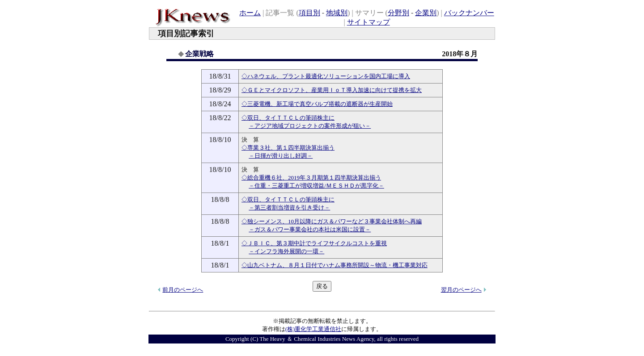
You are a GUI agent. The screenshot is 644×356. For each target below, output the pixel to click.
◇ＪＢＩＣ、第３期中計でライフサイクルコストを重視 (314, 243)
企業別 (426, 13)
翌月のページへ (461, 290)
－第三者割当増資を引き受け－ (289, 207)
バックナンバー (469, 13)
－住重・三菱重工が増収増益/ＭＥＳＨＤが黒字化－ (316, 186)
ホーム (250, 13)
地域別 (337, 13)
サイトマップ (369, 22)
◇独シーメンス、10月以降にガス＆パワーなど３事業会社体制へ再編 (332, 221)
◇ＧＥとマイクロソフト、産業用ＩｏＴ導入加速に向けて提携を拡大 (332, 90)
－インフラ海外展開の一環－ (286, 251)
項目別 (309, 13)
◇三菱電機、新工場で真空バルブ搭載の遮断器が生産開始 (317, 104)
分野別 (398, 13)
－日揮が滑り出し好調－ (281, 156)
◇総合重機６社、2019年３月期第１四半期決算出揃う (311, 178)
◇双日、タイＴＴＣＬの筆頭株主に (288, 118)
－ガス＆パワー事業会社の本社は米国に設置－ (310, 229)
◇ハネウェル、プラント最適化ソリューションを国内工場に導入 (326, 76)
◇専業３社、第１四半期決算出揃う (288, 148)
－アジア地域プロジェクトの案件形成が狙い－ (310, 126)
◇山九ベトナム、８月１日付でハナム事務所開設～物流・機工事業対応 (335, 265)
